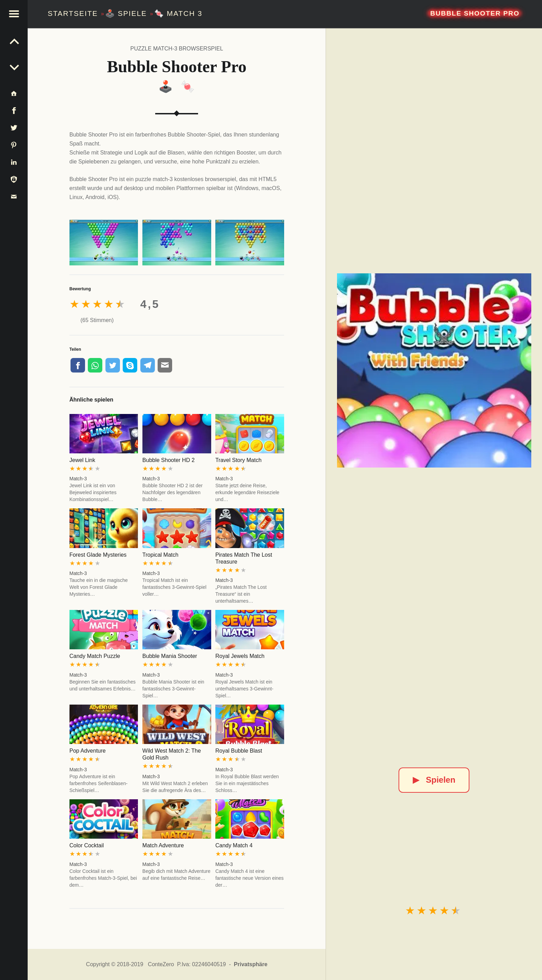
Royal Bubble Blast (239, 751)
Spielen (434, 780)
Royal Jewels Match (240, 656)
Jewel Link (82, 460)
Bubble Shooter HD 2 (169, 460)
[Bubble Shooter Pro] (434, 370)
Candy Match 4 (234, 845)
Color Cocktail (87, 845)
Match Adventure (163, 845)
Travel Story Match (239, 460)
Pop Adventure (88, 751)
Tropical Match (160, 555)
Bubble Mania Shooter (170, 656)
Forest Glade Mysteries (98, 555)
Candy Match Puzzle (95, 656)
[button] (14, 14)
